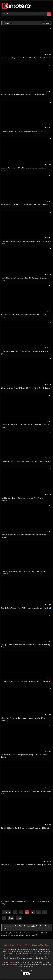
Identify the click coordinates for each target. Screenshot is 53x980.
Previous (7, 912)
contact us (12, 962)
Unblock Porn (9, 945)
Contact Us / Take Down (40, 945)
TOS (27, 945)
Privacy (20, 945)
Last (19, 918)
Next (11, 918)
